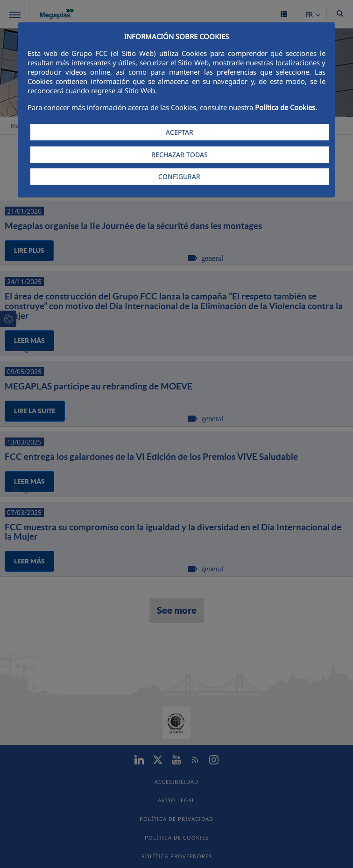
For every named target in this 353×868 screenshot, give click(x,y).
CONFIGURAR (179, 177)
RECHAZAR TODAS (180, 155)
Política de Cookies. (286, 107)
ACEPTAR (180, 132)
